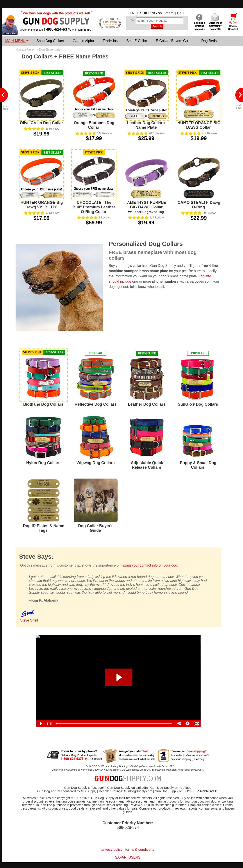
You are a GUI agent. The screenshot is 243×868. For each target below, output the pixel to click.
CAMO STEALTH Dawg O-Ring (199, 205)
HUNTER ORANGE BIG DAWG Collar (199, 125)
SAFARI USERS (128, 857)
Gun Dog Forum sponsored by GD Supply (67, 791)
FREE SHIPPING (143, 13)
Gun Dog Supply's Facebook (84, 788)
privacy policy (112, 850)
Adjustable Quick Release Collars (147, 465)
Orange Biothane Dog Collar (94, 125)
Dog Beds (209, 41)
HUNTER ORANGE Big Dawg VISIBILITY (42, 205)
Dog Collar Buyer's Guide (96, 528)
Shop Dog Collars (50, 41)
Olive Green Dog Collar (41, 123)
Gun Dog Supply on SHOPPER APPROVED (186, 791)
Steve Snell (29, 620)
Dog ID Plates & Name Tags (44, 528)
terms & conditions (140, 850)
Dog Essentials (50, 49)
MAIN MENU (17, 41)
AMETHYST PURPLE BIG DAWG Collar (146, 207)
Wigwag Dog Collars (96, 463)
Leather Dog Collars (147, 404)
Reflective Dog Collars (96, 404)
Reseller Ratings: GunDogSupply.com (126, 791)
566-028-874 (128, 828)
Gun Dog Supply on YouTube (171, 788)
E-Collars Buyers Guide (174, 41)
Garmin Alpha (83, 41)
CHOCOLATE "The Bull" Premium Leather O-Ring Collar (94, 207)
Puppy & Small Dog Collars (198, 465)
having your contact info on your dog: (149, 565)
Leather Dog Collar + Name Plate (147, 125)
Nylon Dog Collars (43, 463)
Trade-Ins (110, 41)
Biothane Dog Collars (43, 404)
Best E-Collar (137, 41)
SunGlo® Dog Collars (198, 404)
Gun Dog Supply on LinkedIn (127, 788)
